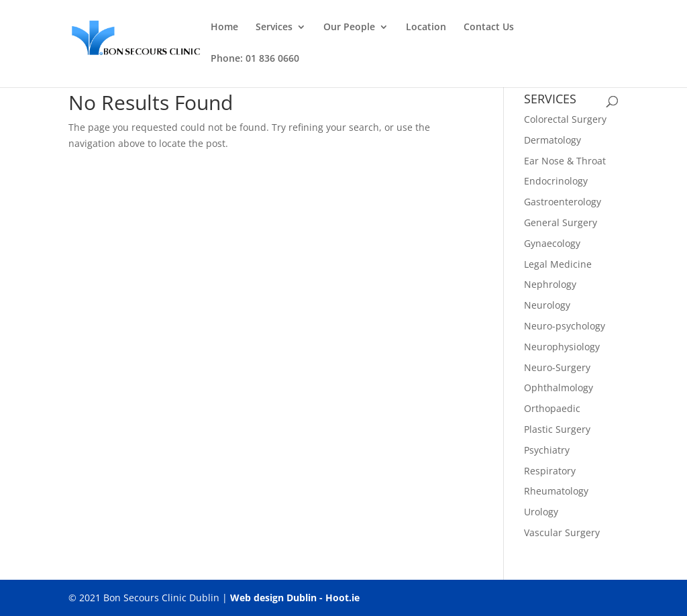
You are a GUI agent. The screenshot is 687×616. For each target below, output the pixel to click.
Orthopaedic (552, 408)
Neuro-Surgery (557, 367)
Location (426, 28)
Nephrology (550, 284)
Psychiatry (547, 450)
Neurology (547, 305)
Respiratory (550, 471)
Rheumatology (556, 491)
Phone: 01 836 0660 (255, 59)
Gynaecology (552, 243)
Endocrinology (556, 181)
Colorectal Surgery (565, 119)
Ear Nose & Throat (565, 161)
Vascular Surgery (562, 532)
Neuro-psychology (565, 326)
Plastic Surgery (557, 429)
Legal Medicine (558, 264)
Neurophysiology (562, 347)
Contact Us (489, 28)
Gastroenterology (563, 202)
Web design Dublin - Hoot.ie (295, 598)
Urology (541, 512)
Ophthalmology (559, 388)
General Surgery (561, 222)
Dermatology (552, 140)
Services (274, 28)
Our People (349, 28)
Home (224, 28)
